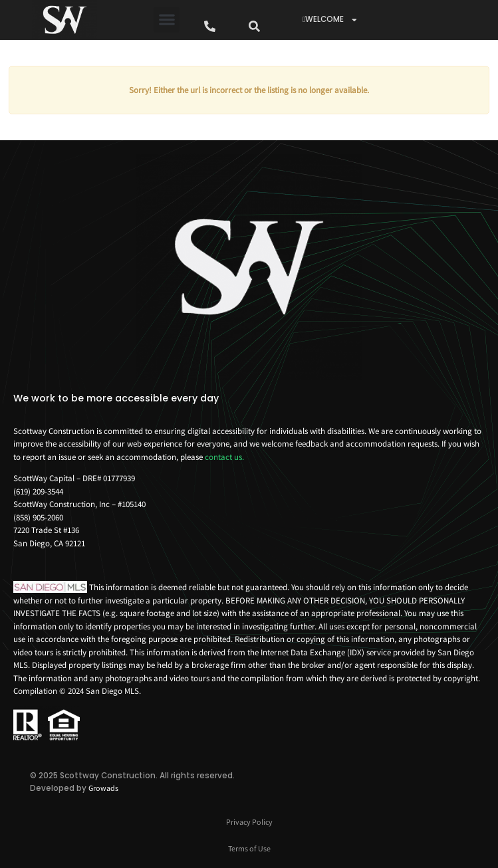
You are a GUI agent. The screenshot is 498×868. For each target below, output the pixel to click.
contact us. (224, 457)
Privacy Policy (249, 822)
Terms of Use (249, 848)
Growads (103, 788)
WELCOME (330, 20)
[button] (167, 20)
